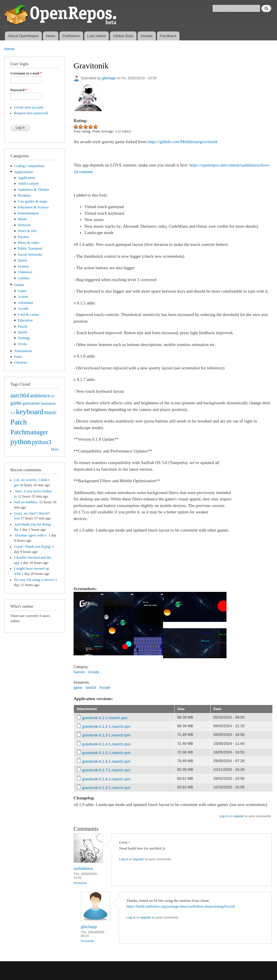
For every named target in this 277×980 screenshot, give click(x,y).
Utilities (24, 278)
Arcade (23, 308)
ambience (40, 396)
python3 (41, 442)
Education (25, 320)
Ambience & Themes (34, 190)
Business (24, 195)
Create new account (29, 107)
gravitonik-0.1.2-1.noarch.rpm (106, 726)
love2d (91, 688)
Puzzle (23, 326)
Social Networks (30, 255)
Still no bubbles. (26, 502)
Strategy (24, 338)
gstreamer (31, 403)
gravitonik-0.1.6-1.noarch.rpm (106, 761)
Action (23, 297)
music (51, 412)
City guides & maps (33, 201)
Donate (147, 36)
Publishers (71, 36)
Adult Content (28, 184)
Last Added (97, 36)
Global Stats (123, 36)
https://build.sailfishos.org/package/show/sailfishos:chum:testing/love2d (180, 906)
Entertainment (28, 213)
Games (19, 285)
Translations (23, 351)
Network (24, 225)
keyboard (30, 412)
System (23, 266)
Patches (24, 237)
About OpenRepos (23, 36)
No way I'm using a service (34, 580)
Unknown (25, 272)
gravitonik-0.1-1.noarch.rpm (105, 718)
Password (19, 90)
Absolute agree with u (31, 535)
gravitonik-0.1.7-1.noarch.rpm (106, 770)
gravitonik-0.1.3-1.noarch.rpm (106, 735)
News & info (27, 231)
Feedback (168, 36)
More (55, 449)
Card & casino (29, 315)
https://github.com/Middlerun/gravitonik (183, 142)
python (21, 442)
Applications (24, 172)
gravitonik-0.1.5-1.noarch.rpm (106, 753)
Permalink (80, 883)
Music (23, 219)
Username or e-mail (26, 73)
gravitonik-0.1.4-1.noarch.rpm (106, 744)
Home (9, 49)
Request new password (31, 113)
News (51, 36)
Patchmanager (29, 432)
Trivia (22, 344)
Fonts (18, 357)
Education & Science (33, 207)
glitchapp (109, 78)
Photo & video (29, 243)
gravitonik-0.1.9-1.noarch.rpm (106, 788)
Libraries (21, 362)
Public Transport (30, 248)
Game (22, 291)
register (238, 816)
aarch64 (20, 395)
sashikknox (83, 868)
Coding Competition (29, 166)
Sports (23, 260)
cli (53, 396)
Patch (19, 422)
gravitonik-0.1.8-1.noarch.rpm (106, 779)
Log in (223, 816)
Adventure (26, 303)
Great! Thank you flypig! (33, 547)
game (16, 403)
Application (27, 178)
